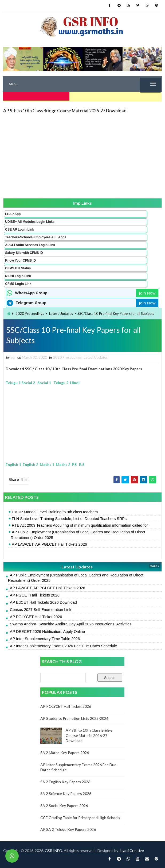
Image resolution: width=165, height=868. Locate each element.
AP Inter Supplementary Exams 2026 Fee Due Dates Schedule (63, 646)
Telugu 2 (61, 383)
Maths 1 (47, 464)
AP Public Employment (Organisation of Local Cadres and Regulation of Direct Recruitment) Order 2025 (78, 535)
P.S (74, 464)
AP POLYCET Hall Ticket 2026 (36, 617)
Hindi (75, 383)
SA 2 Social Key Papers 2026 (64, 806)
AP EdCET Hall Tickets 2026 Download (43, 602)
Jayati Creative (131, 850)
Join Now (147, 291)
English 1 (13, 464)
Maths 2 (63, 464)
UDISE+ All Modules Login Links (30, 220)
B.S (82, 464)
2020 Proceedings (30, 312)
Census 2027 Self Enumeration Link (41, 610)
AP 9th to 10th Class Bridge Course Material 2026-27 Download (65, 109)
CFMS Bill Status (18, 266)
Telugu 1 (13, 383)
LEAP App (13, 212)
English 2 (30, 464)
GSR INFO (54, 850)
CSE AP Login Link (19, 228)
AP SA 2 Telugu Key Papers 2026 (68, 829)
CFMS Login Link (18, 282)
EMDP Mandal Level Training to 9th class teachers (55, 512)
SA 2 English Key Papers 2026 (65, 782)
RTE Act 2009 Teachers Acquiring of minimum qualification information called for (80, 525)
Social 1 (44, 383)
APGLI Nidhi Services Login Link (30, 243)
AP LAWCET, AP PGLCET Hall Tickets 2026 (49, 544)
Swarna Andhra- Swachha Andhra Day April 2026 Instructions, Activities (71, 624)
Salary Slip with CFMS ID (24, 251)
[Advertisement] (82, 154)
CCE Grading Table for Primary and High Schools (80, 818)
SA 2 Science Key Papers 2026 (66, 794)
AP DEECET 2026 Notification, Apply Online (47, 632)
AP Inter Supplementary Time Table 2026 (45, 639)
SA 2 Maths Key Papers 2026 (65, 753)
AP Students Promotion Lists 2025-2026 (74, 718)
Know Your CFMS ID (20, 259)
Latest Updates (61, 312)
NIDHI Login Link (18, 274)
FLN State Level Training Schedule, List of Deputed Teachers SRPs (69, 519)
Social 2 (29, 383)
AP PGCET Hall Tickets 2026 (35, 595)
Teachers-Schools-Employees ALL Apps (36, 235)
